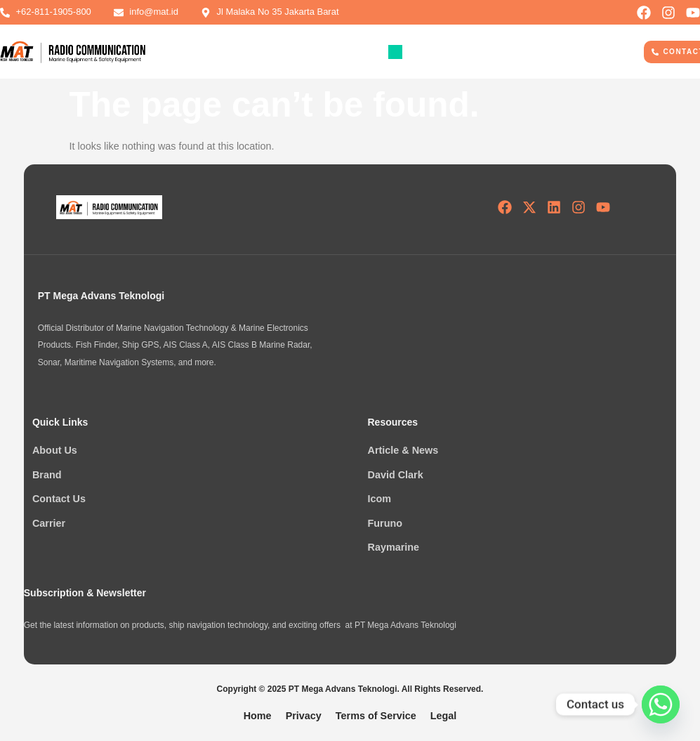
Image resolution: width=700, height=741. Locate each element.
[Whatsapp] (661, 704)
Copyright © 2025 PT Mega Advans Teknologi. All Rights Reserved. (350, 689)
